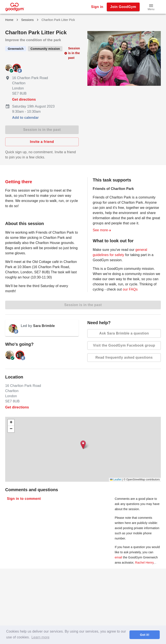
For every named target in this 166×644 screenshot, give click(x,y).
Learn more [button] (41, 637)
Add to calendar (25, 118)
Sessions (27, 20)
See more (102, 230)
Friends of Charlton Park (113, 189)
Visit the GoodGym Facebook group (124, 345)
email (118, 557)
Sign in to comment (24, 499)
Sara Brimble (44, 326)
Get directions (24, 99)
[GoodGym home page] (15, 7)
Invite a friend (42, 142)
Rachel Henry (144, 563)
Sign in (97, 7)
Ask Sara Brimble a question (124, 333)
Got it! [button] (144, 635)
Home (9, 20)
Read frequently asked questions (124, 358)
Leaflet (116, 480)
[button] (151, 7)
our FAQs (130, 289)
